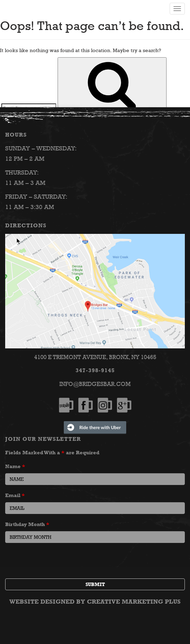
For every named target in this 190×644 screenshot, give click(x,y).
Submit (95, 584)
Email (15, 495)
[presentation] (58, 562)
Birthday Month (27, 524)
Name (15, 466)
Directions (26, 225)
